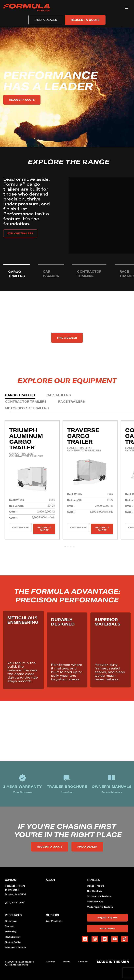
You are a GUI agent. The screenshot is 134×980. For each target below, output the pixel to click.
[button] (65, 547)
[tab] (16, 274)
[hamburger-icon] (126, 7)
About (51, 880)
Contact (11, 880)
